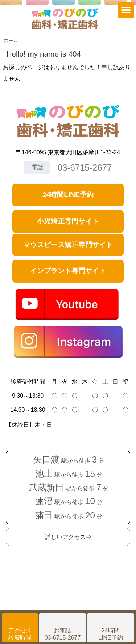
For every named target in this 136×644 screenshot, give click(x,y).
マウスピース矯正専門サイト (68, 245)
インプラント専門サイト (68, 271)
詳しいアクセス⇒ (68, 537)
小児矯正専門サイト (68, 221)
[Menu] (126, 10)
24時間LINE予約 (68, 195)
